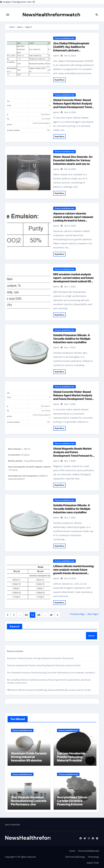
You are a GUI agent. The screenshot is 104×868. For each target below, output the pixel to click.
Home (72, 851)
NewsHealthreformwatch (51, 15)
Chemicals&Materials (64, 38)
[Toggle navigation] (8, 15)
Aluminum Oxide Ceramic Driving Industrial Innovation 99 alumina (40, 658)
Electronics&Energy (75, 857)
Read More (59, 80)
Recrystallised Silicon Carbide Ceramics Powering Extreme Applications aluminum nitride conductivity (73, 804)
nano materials (12, 825)
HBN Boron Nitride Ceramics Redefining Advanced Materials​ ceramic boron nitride (49, 690)
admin (56, 56)
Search (15, 626)
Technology (93, 857)
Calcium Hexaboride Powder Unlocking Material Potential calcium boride (44, 665)
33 (26, 615)
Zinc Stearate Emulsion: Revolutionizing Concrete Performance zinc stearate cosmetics (51, 673)
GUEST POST (93, 863)
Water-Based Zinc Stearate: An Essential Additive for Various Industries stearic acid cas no (73, 160)
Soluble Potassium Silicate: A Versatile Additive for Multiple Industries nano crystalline (72, 339)
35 (39, 615)
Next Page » (93, 614)
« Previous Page (77, 614)
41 (51, 615)
